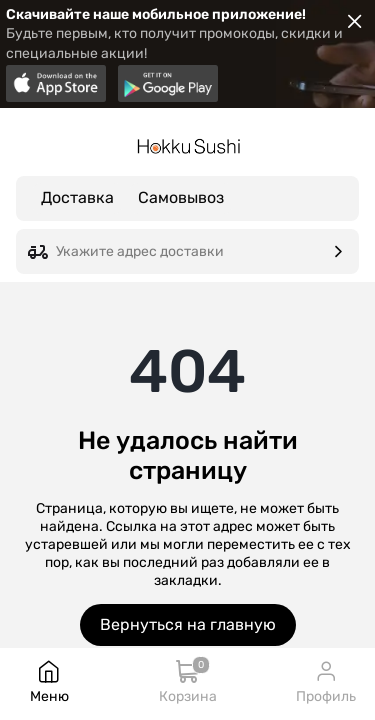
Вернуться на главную (188, 624)
